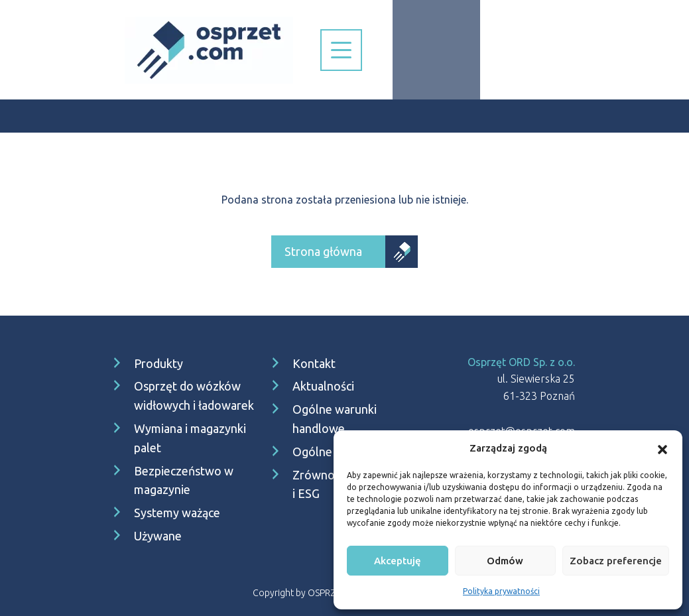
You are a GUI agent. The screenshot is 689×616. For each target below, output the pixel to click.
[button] (662, 448)
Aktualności (323, 386)
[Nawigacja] (341, 50)
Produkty (158, 363)
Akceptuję (398, 561)
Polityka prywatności (501, 591)
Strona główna (323, 251)
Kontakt (314, 363)
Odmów (505, 561)
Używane (158, 536)
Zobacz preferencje (616, 561)
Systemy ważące (177, 513)
